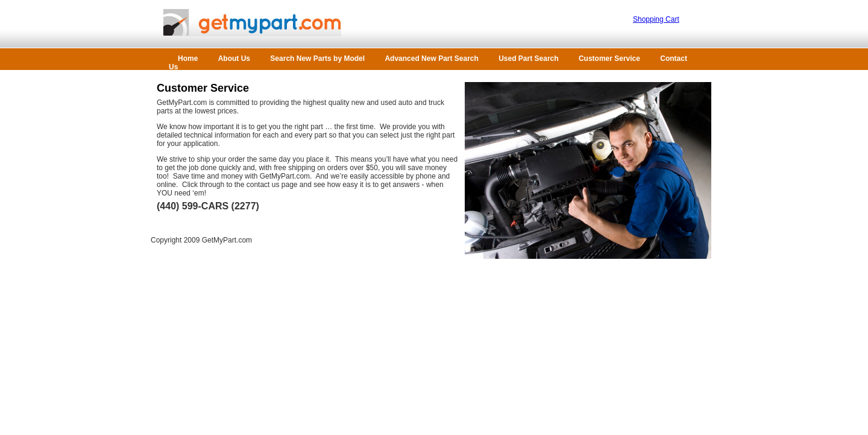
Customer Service (610, 59)
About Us (235, 59)
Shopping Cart (656, 19)
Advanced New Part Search (431, 59)
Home (189, 59)
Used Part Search (530, 59)
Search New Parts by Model (317, 59)
